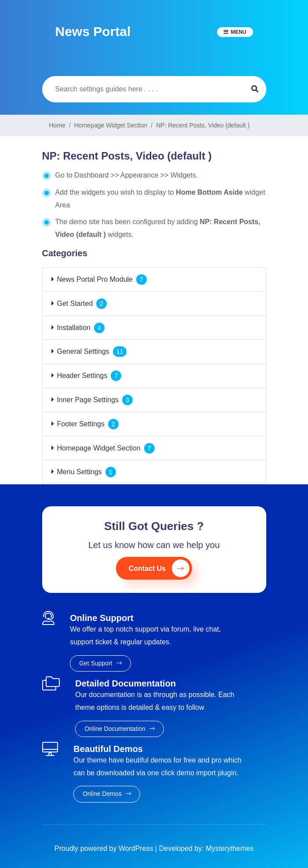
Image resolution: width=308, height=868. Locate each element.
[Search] (143, 89)
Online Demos (107, 794)
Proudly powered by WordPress (105, 848)
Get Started (75, 303)
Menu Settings (80, 472)
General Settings (83, 351)
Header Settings (82, 376)
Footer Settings (81, 424)
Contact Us (159, 568)
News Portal (93, 31)
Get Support (100, 663)
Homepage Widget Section (99, 448)
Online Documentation (119, 729)
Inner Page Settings (88, 400)
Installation (74, 328)
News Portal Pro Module (95, 279)
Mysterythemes (230, 848)
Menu (238, 32)
